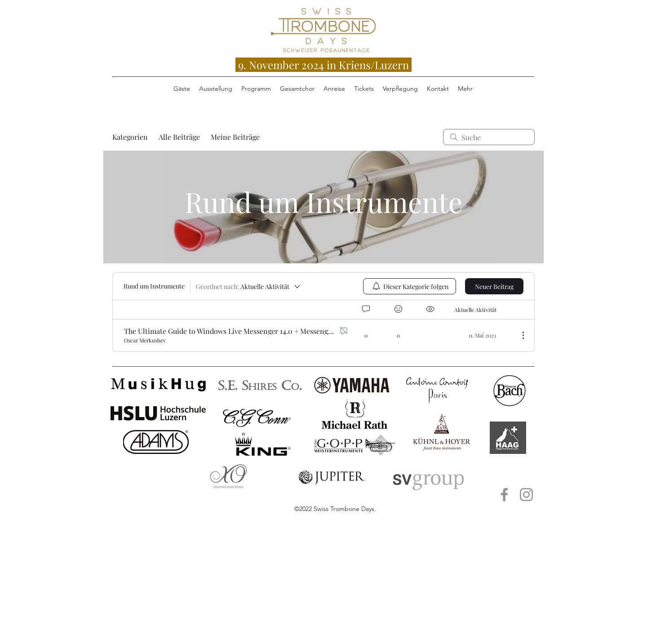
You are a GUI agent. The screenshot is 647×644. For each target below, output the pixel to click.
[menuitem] (410, 286)
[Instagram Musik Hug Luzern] (526, 495)
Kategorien (130, 137)
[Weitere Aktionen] (518, 335)
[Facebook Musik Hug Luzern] (504, 495)
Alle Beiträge (179, 137)
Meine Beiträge (235, 137)
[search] (489, 137)
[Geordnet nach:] (249, 286)
